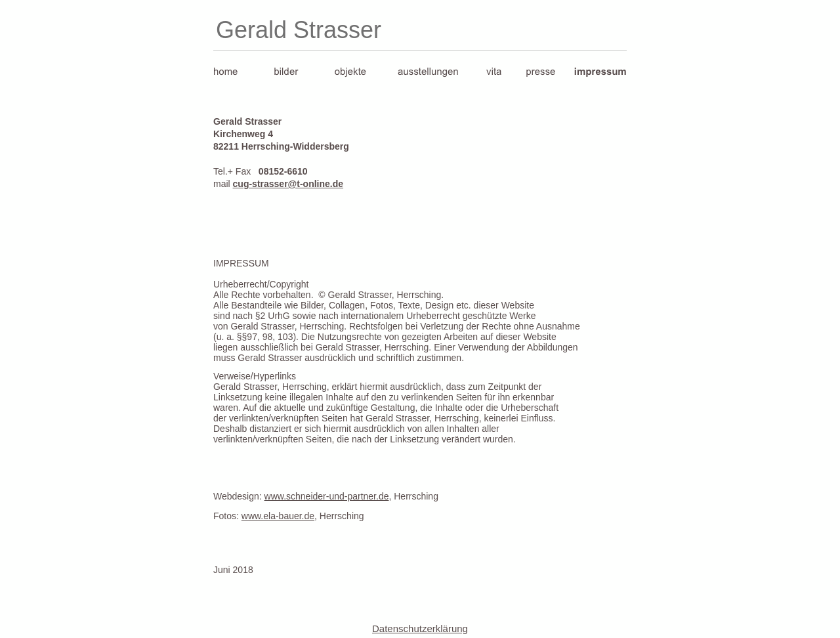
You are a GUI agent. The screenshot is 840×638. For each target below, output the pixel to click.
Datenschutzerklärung (420, 628)
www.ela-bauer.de (278, 516)
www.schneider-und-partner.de (327, 496)
